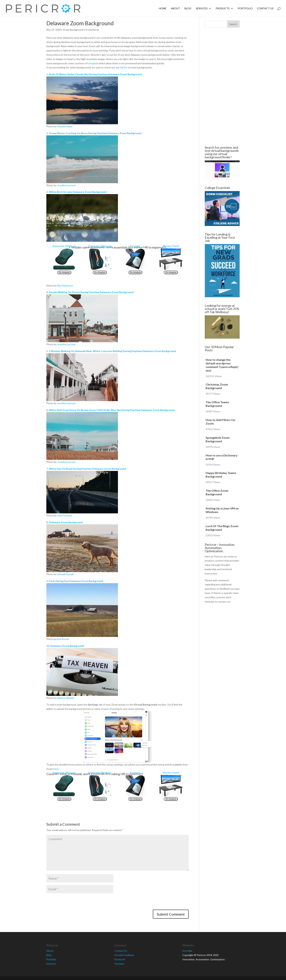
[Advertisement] (25, 87)
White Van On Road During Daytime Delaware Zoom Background (87, 469)
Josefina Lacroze (66, 185)
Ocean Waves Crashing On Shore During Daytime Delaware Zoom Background (95, 133)
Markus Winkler (66, 698)
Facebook (120, 959)
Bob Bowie (63, 639)
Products (223, 9)
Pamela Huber (65, 126)
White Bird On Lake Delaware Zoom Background (78, 192)
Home (163, 9)
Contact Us (265, 9)
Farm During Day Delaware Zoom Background (76, 581)
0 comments (92, 30)
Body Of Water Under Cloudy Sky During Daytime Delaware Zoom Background (95, 74)
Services (202, 9)
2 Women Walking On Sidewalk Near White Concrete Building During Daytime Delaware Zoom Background (112, 351)
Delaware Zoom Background (66, 522)
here (56, 769)
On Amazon (64, 272)
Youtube (119, 964)
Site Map (187, 951)
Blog (188, 9)
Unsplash (93, 63)
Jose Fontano (65, 515)
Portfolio (245, 9)
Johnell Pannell (65, 574)
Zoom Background (73, 30)
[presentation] (74, 903)
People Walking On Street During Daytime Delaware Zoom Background (91, 292)
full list (124, 67)
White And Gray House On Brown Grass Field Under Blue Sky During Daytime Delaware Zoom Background (112, 410)
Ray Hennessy (65, 286)
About (175, 9)
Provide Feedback (124, 955)
